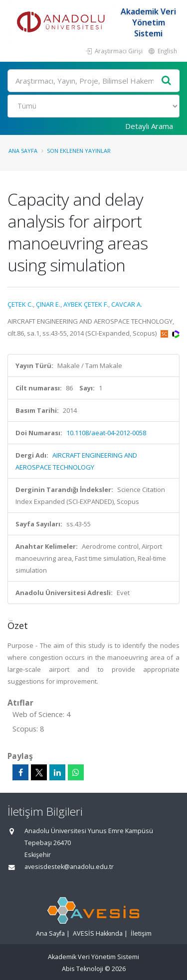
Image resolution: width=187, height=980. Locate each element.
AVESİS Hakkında (98, 933)
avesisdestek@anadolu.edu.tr (69, 867)
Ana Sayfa (23, 151)
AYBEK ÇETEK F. (86, 304)
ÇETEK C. (20, 304)
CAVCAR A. (127, 304)
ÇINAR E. (48, 304)
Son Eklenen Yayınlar (79, 151)
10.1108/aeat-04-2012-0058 (106, 433)
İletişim (141, 933)
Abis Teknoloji (83, 969)
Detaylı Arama (149, 126)
